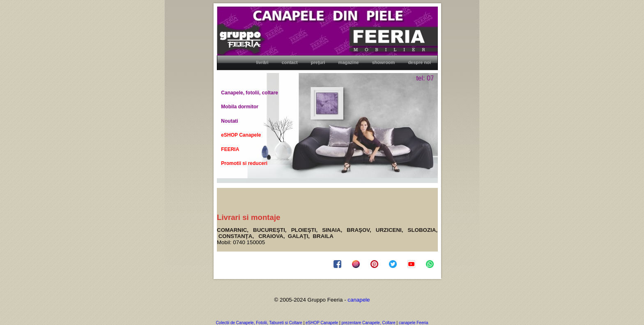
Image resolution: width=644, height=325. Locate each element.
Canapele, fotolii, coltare (250, 93)
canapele (359, 300)
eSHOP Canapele (241, 135)
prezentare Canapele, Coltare (369, 323)
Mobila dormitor (240, 107)
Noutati (229, 121)
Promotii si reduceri (244, 163)
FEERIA (230, 149)
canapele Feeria (414, 323)
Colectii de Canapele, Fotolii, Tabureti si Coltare (259, 323)
